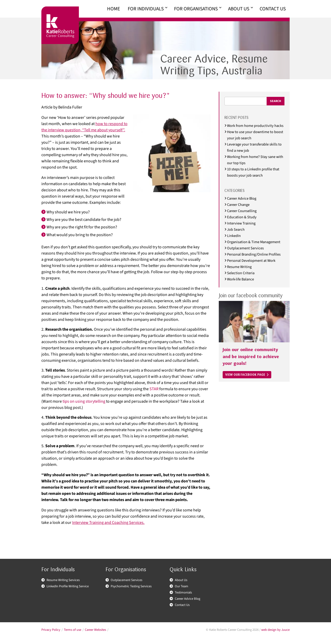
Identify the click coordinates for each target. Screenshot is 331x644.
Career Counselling (242, 211)
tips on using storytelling (84, 401)
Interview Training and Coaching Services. (108, 523)
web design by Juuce (275, 630)
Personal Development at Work (251, 261)
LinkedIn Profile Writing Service (68, 586)
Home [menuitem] (114, 9)
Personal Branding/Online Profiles (254, 254)
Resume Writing (239, 267)
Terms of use (73, 630)
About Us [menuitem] (239, 9)
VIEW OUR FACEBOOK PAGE (245, 375)
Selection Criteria (241, 273)
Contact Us (182, 605)
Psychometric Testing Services (131, 586)
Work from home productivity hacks (255, 126)
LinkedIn (234, 236)
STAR (154, 389)
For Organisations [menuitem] (196, 9)
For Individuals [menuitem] (146, 9)
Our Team (182, 586)
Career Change (238, 205)
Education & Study (242, 217)
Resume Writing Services (63, 580)
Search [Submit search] (276, 101)
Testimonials (183, 592)
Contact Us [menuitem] (273, 9)
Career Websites (95, 630)
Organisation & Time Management (254, 242)
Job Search (236, 230)
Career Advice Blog (242, 198)
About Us (181, 580)
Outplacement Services (245, 248)
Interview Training (241, 223)
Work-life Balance (240, 279)
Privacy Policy (51, 630)
